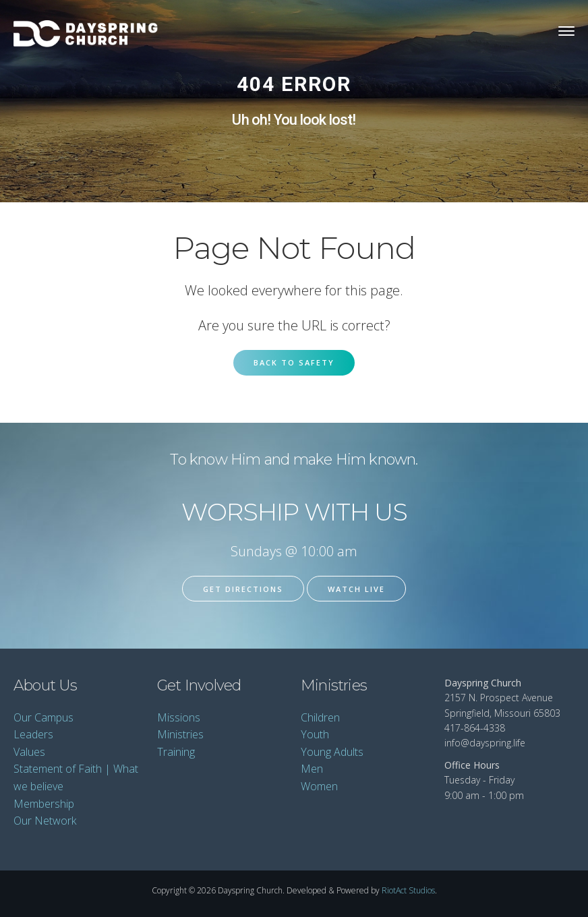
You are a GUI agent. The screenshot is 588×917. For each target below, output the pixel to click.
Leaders (33, 734)
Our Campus (43, 717)
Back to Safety (294, 362)
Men (312, 769)
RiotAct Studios (408, 890)
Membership (44, 804)
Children (320, 717)
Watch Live (356, 589)
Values (29, 752)
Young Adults (332, 752)
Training (176, 752)
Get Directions (243, 589)
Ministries (180, 734)
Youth (315, 734)
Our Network (45, 821)
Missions (179, 717)
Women (319, 786)
